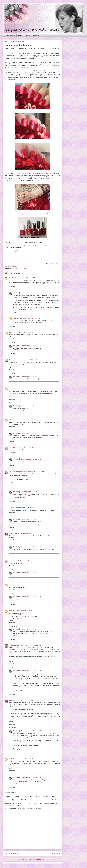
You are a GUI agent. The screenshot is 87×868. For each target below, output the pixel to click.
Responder (12, 286)
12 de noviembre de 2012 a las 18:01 (29, 389)
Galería (20, 36)
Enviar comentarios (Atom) (36, 859)
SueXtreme (12, 700)
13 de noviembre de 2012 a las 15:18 (31, 671)
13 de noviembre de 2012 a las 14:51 (31, 346)
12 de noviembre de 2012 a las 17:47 (25, 332)
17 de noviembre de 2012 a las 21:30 (31, 731)
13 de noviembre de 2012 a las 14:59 (31, 519)
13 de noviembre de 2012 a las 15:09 (31, 629)
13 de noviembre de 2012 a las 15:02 (31, 547)
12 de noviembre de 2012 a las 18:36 (34, 472)
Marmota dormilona (15, 645)
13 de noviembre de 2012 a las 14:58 (31, 492)
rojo (20, 269)
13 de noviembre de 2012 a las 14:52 (31, 377)
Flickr (28, 36)
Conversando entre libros (16, 472)
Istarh (10, 759)
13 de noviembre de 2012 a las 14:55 (31, 433)
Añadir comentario (11, 792)
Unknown (12, 332)
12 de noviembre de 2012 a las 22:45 (23, 533)
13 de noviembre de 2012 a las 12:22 (31, 645)
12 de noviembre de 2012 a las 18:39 (30, 318)
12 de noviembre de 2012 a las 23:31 (23, 561)
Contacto (36, 36)
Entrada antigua (55, 853)
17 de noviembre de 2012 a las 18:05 (26, 700)
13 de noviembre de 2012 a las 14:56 (31, 459)
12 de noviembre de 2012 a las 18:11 (25, 420)
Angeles (16, 293)
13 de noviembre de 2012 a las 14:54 (31, 406)
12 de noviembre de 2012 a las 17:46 (25, 278)
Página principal (10, 36)
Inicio (34, 853)
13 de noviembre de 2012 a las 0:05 (22, 585)
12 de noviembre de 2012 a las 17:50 (29, 360)
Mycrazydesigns (14, 360)
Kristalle (11, 448)
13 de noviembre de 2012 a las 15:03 (31, 597)
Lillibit (11, 533)
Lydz (10, 585)
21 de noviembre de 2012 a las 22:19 (31, 777)
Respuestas (14, 290)
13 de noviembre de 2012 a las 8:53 (25, 611)
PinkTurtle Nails (13, 389)
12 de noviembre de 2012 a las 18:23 (24, 448)
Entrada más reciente (12, 853)
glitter (17, 269)
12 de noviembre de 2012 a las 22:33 (25, 508)
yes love (24, 269)
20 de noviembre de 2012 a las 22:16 (23, 759)
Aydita (11, 561)
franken (12, 269)
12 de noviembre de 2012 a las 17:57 (31, 293)
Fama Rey (12, 278)
